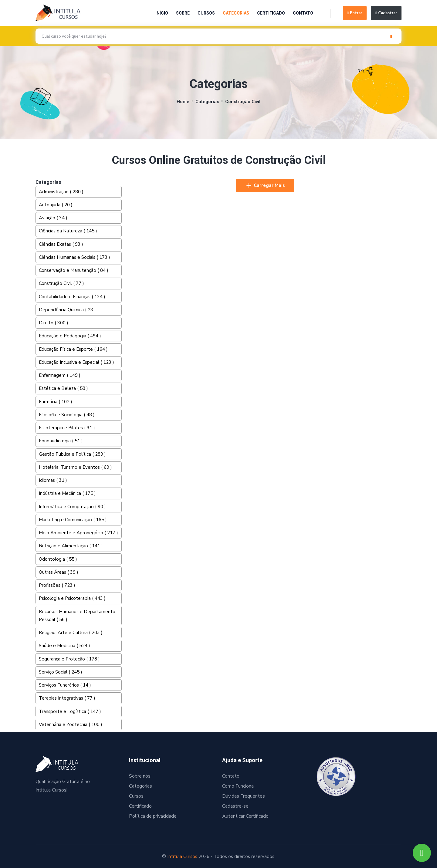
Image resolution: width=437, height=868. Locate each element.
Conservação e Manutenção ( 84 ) (74, 270)
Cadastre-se (235, 806)
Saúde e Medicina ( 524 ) (64, 646)
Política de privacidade (153, 816)
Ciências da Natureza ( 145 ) (68, 231)
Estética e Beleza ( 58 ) (63, 388)
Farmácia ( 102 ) (56, 402)
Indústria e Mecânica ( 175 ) (67, 493)
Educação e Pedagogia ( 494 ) (70, 336)
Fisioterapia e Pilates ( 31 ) (67, 428)
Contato (303, 13)
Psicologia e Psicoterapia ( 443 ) (72, 598)
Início (162, 13)
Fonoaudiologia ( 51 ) (61, 441)
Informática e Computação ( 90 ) (72, 507)
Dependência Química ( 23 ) (67, 310)
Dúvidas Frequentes (244, 796)
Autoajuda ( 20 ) (56, 205)
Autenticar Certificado (245, 816)
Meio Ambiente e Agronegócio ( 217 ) (78, 533)
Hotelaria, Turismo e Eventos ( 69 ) (75, 467)
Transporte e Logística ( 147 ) (70, 711)
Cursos (206, 13)
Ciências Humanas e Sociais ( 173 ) (75, 257)
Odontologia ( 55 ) (58, 559)
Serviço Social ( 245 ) (61, 672)
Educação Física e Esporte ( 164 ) (73, 349)
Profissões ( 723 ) (57, 585)
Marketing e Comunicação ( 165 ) (73, 520)
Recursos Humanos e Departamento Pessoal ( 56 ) (77, 616)
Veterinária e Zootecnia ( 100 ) (71, 724)
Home (183, 102)
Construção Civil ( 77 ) (61, 283)
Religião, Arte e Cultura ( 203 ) (71, 633)
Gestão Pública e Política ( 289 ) (72, 454)
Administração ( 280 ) (61, 192)
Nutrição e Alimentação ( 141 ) (71, 546)
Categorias (236, 13)
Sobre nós (140, 776)
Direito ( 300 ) (54, 323)
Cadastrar (386, 13)
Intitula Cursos (182, 856)
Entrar (355, 13)
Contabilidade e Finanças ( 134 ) (72, 297)
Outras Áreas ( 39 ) (59, 572)
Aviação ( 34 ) (53, 218)
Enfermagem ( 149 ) (60, 375)
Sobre (183, 13)
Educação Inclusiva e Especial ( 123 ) (76, 362)
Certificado (271, 13)
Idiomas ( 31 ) (53, 480)
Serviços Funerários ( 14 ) (65, 685)
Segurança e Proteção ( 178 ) (69, 659)
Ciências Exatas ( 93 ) (61, 244)
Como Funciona (238, 786)
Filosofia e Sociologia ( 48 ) (67, 415)
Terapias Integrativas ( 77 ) (67, 698)
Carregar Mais (265, 186)
